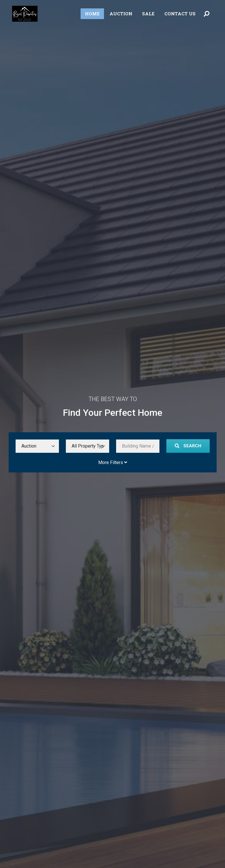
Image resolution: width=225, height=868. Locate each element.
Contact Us (180, 14)
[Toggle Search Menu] (207, 14)
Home (92, 14)
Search (188, 446)
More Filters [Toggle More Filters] (113, 462)
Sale (148, 14)
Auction (121, 14)
